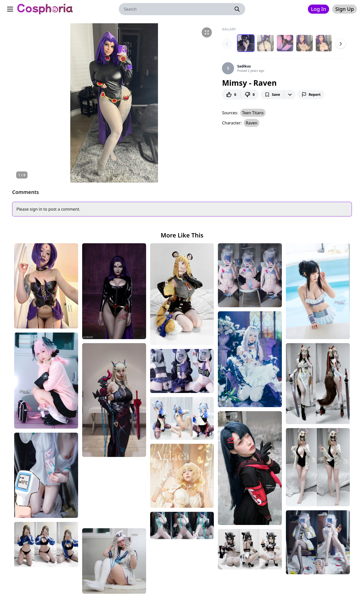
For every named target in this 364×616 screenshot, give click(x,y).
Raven (252, 123)
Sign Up (345, 9)
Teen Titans (253, 113)
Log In (318, 9)
